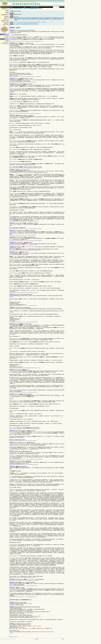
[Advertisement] (28, 642)
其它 (64, 7)
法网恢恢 (7, 41)
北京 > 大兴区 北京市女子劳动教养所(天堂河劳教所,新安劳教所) (26, 23)
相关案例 (12, 637)
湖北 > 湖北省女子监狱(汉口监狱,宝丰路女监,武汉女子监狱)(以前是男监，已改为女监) (30, 22)
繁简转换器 (6, 36)
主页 (17, 637)
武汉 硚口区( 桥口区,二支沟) (20, 8)
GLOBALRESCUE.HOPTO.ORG (6, 7)
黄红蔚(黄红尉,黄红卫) (33, 8)
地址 (62, 7)
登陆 (25, 7)
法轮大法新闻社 (6, 42)
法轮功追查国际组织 (5, 44)
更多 (12, 633)
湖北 (11, 8)
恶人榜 (15, 637)
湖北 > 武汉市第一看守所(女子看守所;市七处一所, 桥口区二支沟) (26, 25)
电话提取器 (6, 37)
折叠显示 (18, 28)
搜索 (60, 7)
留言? (63, 639)
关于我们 (37, 639)
